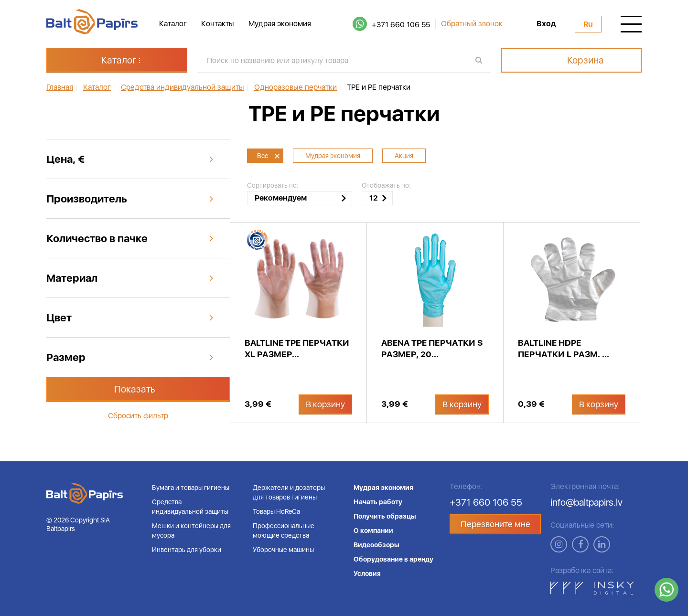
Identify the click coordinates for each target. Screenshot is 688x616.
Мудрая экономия (280, 24)
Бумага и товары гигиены (191, 488)
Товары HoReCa (276, 511)
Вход (546, 24)
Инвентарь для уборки (187, 550)
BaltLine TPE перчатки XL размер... (297, 348)
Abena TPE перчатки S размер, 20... (432, 348)
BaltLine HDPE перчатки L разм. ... (564, 348)
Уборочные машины (283, 550)
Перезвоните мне (495, 524)
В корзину (325, 404)
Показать (135, 389)
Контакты (218, 24)
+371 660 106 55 (401, 25)
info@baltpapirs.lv (586, 502)
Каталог (173, 24)
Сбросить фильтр (138, 416)
